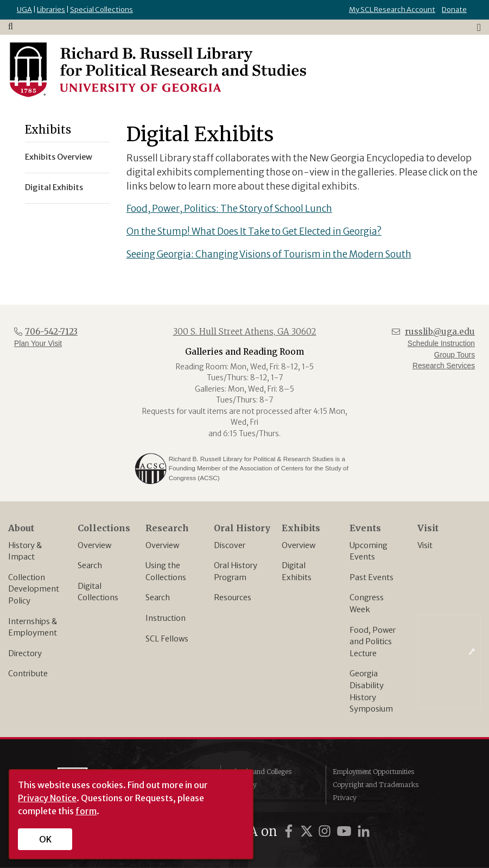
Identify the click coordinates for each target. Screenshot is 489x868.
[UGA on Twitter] (308, 831)
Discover (230, 545)
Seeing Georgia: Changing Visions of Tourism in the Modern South (269, 254)
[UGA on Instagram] (326, 831)
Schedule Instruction (441, 344)
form (86, 811)
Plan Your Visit (38, 344)
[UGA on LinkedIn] (364, 831)
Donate (454, 10)
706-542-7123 (51, 332)
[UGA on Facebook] (290, 831)
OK (45, 839)
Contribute (28, 674)
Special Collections (101, 10)
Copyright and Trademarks (376, 785)
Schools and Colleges (259, 772)
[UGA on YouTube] (346, 831)
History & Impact (25, 551)
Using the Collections (166, 571)
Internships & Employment (33, 627)
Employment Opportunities (373, 772)
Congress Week (367, 603)
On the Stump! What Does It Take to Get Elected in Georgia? (254, 231)
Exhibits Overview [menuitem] (59, 157)
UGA (24, 10)
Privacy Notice (47, 798)
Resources (233, 597)
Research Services (444, 366)
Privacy (345, 798)
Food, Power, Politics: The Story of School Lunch (229, 209)
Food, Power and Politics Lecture (373, 642)
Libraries (51, 10)
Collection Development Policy (34, 589)
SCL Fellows (167, 639)
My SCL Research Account (392, 10)
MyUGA (240, 798)
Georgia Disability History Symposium (371, 691)
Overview (94, 545)
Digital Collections (98, 592)
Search (90, 565)
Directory (25, 653)
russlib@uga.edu (440, 332)
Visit (425, 545)
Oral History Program (236, 571)
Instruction (166, 618)
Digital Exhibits (297, 571)
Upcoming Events (369, 551)
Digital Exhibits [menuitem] (54, 187)
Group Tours (455, 355)
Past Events (371, 577)
